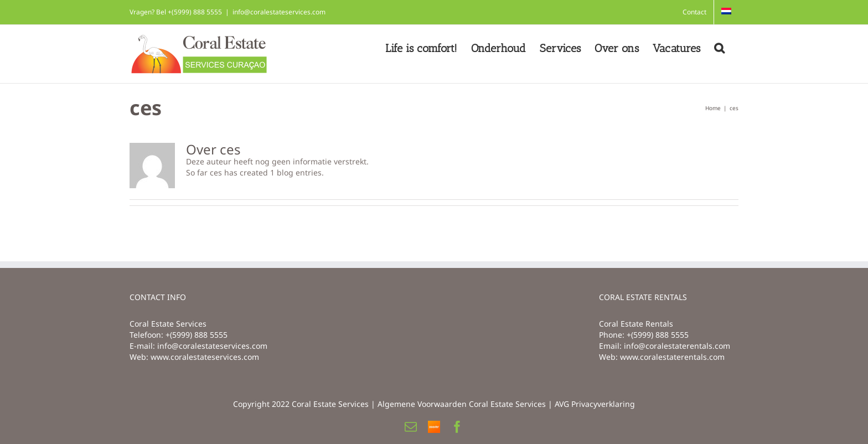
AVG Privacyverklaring (595, 404)
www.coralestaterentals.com (672, 357)
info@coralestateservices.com (279, 12)
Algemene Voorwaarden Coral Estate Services (462, 404)
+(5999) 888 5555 (197, 335)
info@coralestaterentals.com (677, 346)
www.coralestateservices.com (205, 357)
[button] (719, 48)
